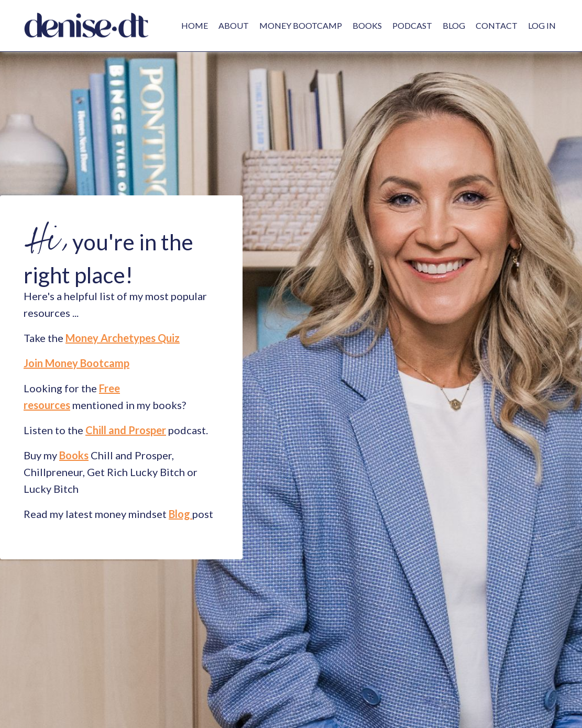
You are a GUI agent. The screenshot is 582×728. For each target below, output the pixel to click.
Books (74, 455)
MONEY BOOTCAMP (301, 25)
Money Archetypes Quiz (123, 338)
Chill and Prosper (126, 430)
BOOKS (367, 25)
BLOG (454, 25)
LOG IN (542, 25)
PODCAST (412, 25)
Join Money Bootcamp (76, 363)
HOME (195, 25)
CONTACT (497, 25)
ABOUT (234, 25)
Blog (179, 514)
